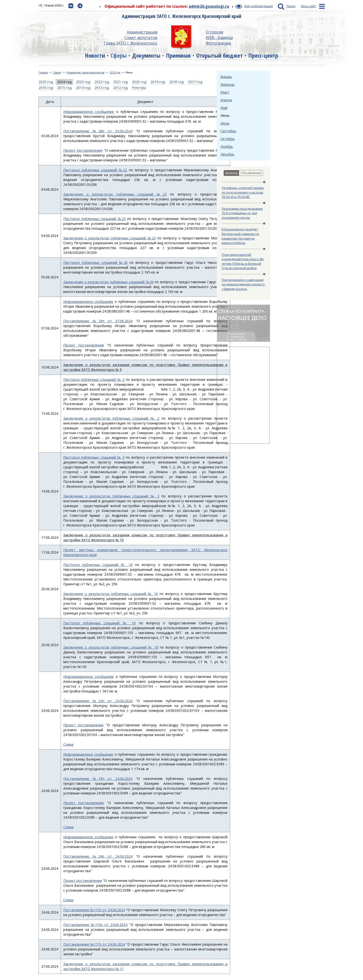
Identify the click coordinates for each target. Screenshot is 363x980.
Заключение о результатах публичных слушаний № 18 (111, 647)
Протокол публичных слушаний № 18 (100, 623)
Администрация (142, 32)
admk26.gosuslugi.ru (209, 6)
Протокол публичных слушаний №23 (94, 219)
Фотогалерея (218, 43)
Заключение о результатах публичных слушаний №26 (108, 282)
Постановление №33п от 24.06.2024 (98, 779)
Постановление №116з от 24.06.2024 (95, 925)
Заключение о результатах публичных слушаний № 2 (111, 418)
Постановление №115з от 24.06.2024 (94, 910)
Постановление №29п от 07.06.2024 (98, 321)
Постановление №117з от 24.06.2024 (94, 944)
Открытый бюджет (219, 55)
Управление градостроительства (85, 72)
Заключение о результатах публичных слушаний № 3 (111, 496)
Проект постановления (83, 150)
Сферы (119, 55)
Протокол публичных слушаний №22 (95, 170)
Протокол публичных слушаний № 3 (94, 457)
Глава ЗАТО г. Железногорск (131, 43)
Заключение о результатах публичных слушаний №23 (109, 238)
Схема (68, 744)
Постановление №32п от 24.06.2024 (98, 701)
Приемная (178, 55)
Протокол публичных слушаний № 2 (94, 380)
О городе (215, 32)
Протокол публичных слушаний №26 (95, 263)
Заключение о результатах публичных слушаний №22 (115, 194)
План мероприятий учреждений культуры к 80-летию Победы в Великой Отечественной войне (243, 261)
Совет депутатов (141, 38)
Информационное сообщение (89, 112)
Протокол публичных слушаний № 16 (98, 565)
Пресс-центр (263, 55)
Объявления (251, 173)
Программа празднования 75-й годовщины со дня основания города (242, 213)
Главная (43, 72)
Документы (146, 55)
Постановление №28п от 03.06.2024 (98, 131)
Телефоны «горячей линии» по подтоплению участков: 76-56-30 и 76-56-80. (243, 192)
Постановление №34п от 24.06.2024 (98, 856)
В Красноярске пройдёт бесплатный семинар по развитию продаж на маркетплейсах (240, 236)
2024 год (115, 72)
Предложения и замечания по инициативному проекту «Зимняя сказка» (243, 284)
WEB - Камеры (219, 38)
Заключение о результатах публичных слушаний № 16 (111, 594)
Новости (95, 55)
